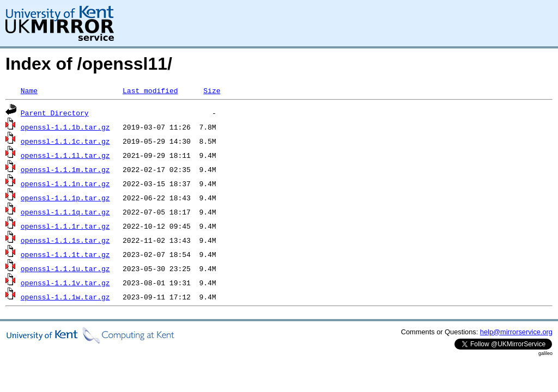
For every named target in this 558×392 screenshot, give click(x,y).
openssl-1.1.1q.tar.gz (65, 212)
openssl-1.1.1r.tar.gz (65, 226)
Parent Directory (55, 113)
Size (212, 90)
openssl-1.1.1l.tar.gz (65, 155)
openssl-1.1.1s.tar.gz (65, 240)
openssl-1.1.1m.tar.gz (65, 169)
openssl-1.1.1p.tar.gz (65, 198)
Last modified (150, 90)
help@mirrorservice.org (516, 332)
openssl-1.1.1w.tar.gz (65, 297)
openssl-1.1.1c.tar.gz (65, 141)
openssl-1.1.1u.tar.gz (65, 268)
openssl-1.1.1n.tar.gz (65, 183)
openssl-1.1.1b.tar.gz (65, 127)
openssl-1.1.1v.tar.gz (65, 283)
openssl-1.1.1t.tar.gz (65, 254)
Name (29, 90)
